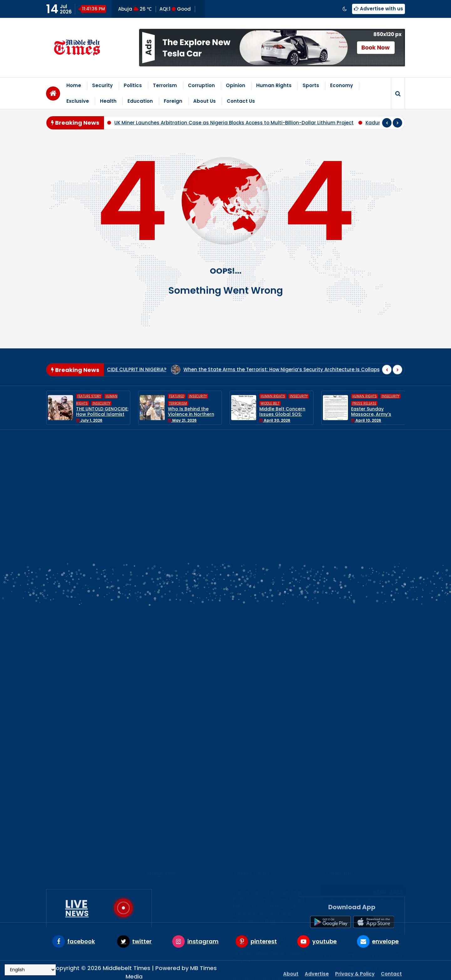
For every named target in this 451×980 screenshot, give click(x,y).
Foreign (173, 101)
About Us (205, 101)
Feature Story (89, 396)
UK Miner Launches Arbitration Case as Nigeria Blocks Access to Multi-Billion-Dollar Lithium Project (234, 123)
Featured (177, 396)
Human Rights (274, 85)
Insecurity (101, 403)
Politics (133, 85)
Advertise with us (378, 9)
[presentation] (387, 123)
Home (74, 85)
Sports (311, 85)
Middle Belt (270, 403)
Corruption (201, 85)
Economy (342, 85)
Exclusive (78, 101)
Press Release (364, 403)
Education (140, 101)
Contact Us (241, 101)
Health (108, 101)
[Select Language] (30, 970)
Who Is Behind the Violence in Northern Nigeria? (191, 414)
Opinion (236, 85)
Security (102, 85)
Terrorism (165, 85)
